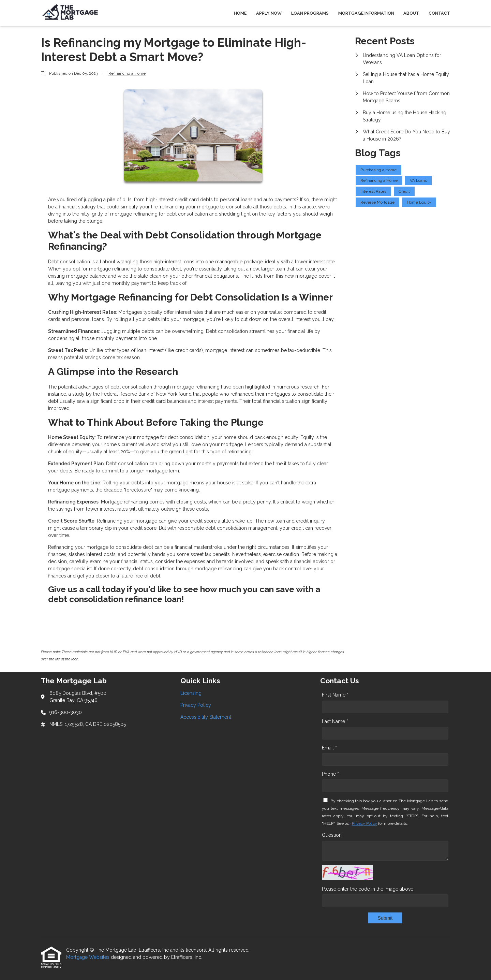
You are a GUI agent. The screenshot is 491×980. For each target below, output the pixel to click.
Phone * (330, 774)
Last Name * (335, 721)
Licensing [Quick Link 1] (191, 693)
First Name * (335, 695)
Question (332, 835)
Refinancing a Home (127, 73)
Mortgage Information (366, 13)
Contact (439, 13)
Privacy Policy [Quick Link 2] (196, 705)
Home (240, 13)
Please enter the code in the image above (368, 889)
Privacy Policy (364, 823)
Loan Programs (310, 13)
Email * (329, 748)
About (411, 13)
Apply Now (269, 13)
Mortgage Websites (88, 957)
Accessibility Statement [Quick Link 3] (206, 717)
